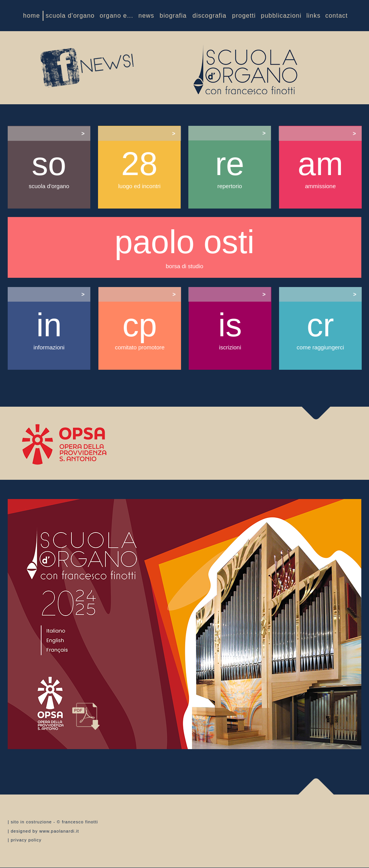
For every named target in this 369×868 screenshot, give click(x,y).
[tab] (49, 134)
